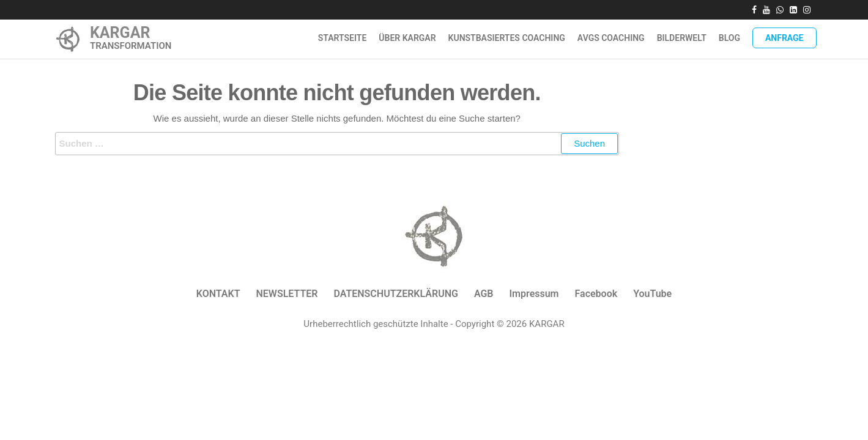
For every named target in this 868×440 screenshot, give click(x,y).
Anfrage (785, 38)
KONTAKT (218, 294)
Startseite (343, 38)
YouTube (652, 294)
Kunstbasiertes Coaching (507, 38)
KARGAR (120, 33)
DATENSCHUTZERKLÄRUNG (395, 294)
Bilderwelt (682, 38)
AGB (484, 294)
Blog (729, 38)
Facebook (596, 294)
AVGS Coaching (611, 38)
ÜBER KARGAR (407, 38)
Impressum (534, 294)
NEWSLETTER (287, 294)
